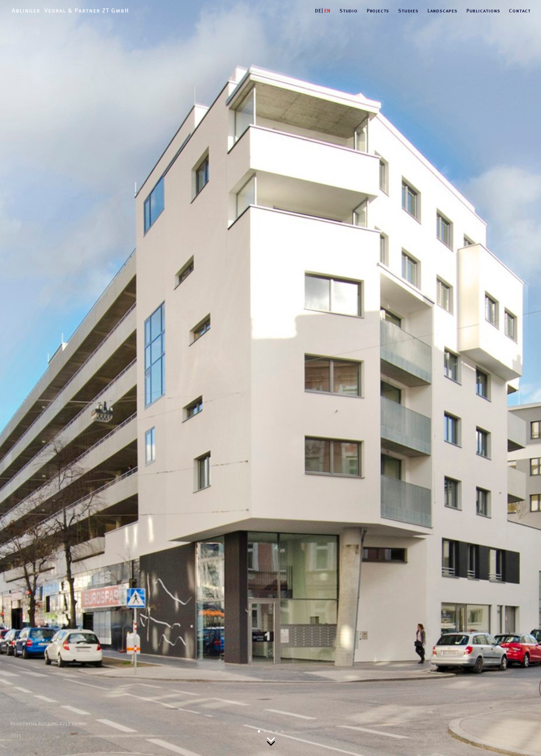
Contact (520, 11)
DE (318, 11)
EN (327, 11)
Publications (483, 11)
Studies (408, 11)
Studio (349, 11)
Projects (378, 11)
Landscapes (442, 11)
